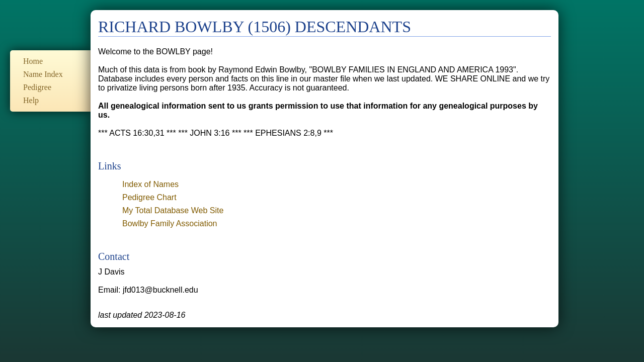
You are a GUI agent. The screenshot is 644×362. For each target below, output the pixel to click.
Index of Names (150, 184)
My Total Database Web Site (173, 210)
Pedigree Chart (149, 197)
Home (33, 61)
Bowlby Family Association (170, 223)
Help (31, 100)
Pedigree (37, 87)
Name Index (43, 74)
